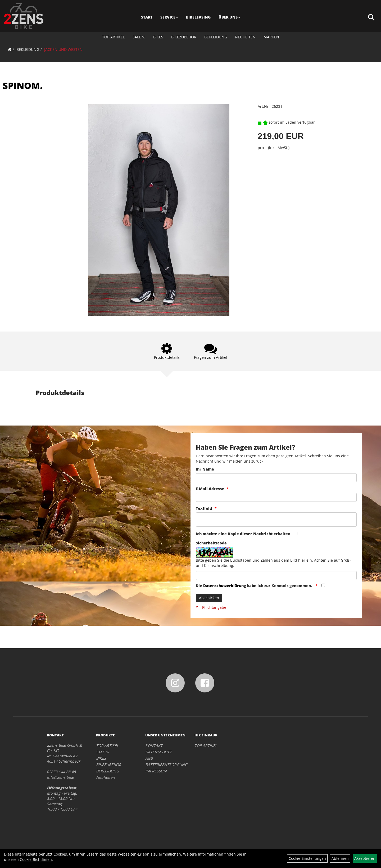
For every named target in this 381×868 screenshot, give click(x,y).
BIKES (158, 37)
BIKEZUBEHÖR (184, 37)
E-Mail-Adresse (210, 489)
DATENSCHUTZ (158, 752)
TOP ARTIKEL (113, 37)
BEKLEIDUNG (216, 37)
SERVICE (169, 17)
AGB (149, 758)
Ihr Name (205, 469)
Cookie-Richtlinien (36, 859)
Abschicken (209, 598)
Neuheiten (245, 37)
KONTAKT (154, 746)
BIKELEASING (198, 17)
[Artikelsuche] (371, 18)
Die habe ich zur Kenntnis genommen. (254, 586)
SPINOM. (23, 86)
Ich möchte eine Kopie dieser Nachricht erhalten (243, 534)
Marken (271, 37)
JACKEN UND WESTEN (63, 49)
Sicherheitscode (211, 543)
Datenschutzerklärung (224, 586)
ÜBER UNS (229, 17)
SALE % (139, 37)
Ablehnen (340, 858)
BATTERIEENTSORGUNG (164, 765)
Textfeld (204, 508)
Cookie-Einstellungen (307, 858)
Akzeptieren (365, 858)
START (147, 17)
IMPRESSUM (156, 771)
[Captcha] (276, 575)
